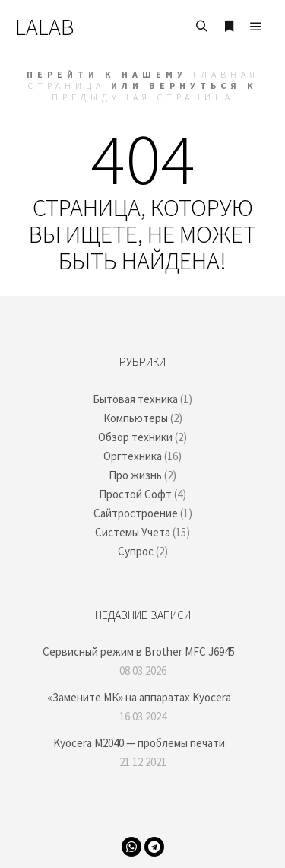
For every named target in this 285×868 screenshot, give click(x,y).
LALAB (44, 27)
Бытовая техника (135, 399)
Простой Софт (135, 494)
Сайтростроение (136, 513)
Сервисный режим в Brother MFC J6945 (139, 652)
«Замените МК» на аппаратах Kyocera (139, 697)
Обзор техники (135, 437)
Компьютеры (136, 418)
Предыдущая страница (143, 97)
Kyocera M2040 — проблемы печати (139, 743)
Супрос (136, 551)
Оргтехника (133, 456)
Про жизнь (135, 475)
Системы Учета (133, 532)
